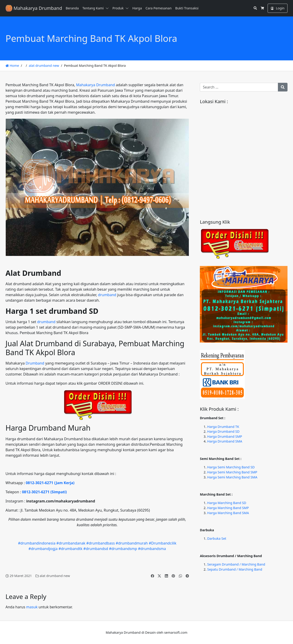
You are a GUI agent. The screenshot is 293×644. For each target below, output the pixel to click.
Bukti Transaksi (187, 8)
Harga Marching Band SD (227, 503)
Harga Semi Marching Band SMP (232, 472)
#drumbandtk (71, 549)
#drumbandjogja (43, 549)
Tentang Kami (93, 8)
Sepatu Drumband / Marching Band (235, 569)
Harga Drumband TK (223, 427)
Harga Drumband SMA (225, 441)
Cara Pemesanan (159, 8)
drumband (107, 295)
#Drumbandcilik (163, 543)
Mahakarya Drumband (95, 85)
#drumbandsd (96, 549)
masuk (32, 607)
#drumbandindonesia (37, 543)
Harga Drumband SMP (225, 436)
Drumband (35, 363)
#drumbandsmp (123, 549)
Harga (137, 8)
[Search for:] (239, 87)
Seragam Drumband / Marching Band (236, 564)
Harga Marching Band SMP (228, 508)
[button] (108, 8)
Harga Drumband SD (223, 431)
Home (12, 66)
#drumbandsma (152, 549)
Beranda (72, 8)
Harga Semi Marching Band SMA (232, 477)
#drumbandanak (71, 543)
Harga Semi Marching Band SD (231, 467)
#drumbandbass (100, 543)
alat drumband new (44, 66)
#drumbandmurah (132, 543)
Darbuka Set (217, 538)
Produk (118, 8)
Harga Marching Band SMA (228, 513)
